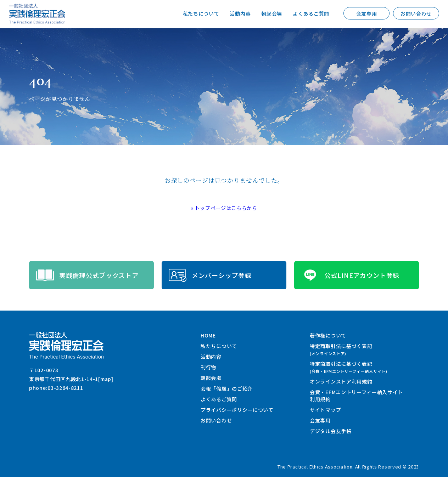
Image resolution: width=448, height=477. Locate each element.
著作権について (328, 335)
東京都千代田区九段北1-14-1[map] (71, 379)
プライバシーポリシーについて (237, 410)
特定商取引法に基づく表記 (341, 349)
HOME (208, 335)
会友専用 (367, 13)
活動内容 (240, 13)
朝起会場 (272, 13)
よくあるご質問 (311, 13)
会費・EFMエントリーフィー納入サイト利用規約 (356, 396)
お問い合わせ (416, 13)
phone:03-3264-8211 (56, 388)
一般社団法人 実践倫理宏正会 (37, 14)
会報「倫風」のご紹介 (227, 388)
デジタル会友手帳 (331, 431)
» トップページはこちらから (224, 208)
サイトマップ (325, 410)
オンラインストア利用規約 (341, 381)
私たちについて (201, 13)
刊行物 (208, 367)
